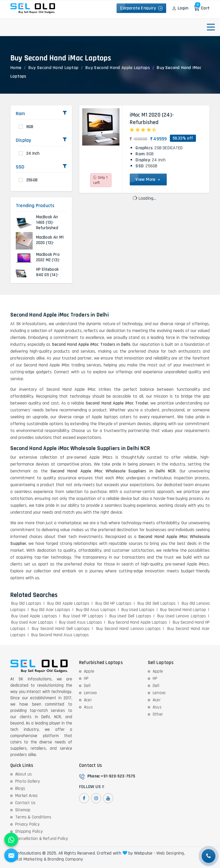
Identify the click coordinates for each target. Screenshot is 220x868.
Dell (87, 686)
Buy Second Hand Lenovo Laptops (129, 629)
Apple (89, 671)
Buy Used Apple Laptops (34, 616)
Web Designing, (171, 853)
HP (86, 679)
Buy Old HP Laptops (113, 603)
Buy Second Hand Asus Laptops (60, 635)
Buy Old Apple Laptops (68, 603)
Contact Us (25, 803)
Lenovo (90, 693)
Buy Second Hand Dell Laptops (61, 629)
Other (158, 714)
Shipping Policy (29, 831)
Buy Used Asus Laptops (80, 622)
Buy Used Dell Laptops (130, 616)
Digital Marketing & (28, 859)
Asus (88, 707)
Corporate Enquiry (141, 8)
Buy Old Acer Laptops (51, 610)
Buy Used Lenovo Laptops (182, 616)
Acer (88, 700)
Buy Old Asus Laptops (96, 610)
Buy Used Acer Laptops (32, 622)
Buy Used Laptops (138, 610)
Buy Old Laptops (26, 603)
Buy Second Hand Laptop (53, 68)
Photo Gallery (28, 781)
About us (24, 774)
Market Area (26, 796)
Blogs (20, 789)
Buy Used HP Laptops (83, 616)
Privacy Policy (27, 824)
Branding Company (65, 859)
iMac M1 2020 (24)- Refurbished (152, 119)
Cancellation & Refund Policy (42, 839)
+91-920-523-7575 (118, 776)
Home (16, 68)
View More (148, 179)
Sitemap (23, 810)
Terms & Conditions (33, 817)
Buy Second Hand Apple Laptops (118, 68)
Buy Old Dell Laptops (156, 603)
